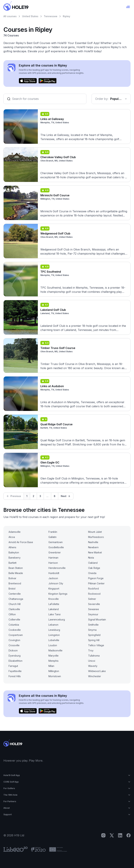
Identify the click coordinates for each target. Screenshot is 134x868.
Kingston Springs (58, 594)
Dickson (13, 650)
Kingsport (54, 589)
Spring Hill (94, 640)
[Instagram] (103, 835)
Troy (91, 650)
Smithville (93, 625)
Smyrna (92, 630)
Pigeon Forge (96, 578)
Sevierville (94, 604)
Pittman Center (96, 583)
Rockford (93, 589)
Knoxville (54, 599)
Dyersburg (15, 656)
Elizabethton (15, 661)
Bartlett (12, 563)
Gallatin (52, 537)
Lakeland (54, 609)
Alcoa (12, 537)
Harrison (53, 563)
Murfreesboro (96, 537)
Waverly (93, 666)
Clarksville (14, 609)
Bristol (12, 589)
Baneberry (15, 558)
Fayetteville (15, 671)
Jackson (53, 578)
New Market (95, 552)
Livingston (54, 635)
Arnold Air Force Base (21, 542)
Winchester (95, 676)
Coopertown (16, 635)
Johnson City (56, 583)
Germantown (56, 542)
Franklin (53, 532)
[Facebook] (129, 835)
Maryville (53, 656)
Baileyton (14, 552)
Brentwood (15, 583)
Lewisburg (54, 630)
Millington (54, 671)
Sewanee (94, 609)
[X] (112, 835)
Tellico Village (96, 645)
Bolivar (12, 578)
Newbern (93, 547)
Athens (12, 547)
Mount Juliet (95, 532)
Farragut (13, 666)
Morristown (55, 676)
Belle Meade (16, 573)
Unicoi (92, 661)
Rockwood (94, 594)
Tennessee (51, 16)
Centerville (15, 594)
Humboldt (54, 573)
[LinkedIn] (120, 835)
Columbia (14, 625)
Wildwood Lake (97, 671)
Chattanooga (16, 599)
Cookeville (15, 630)
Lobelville (54, 640)
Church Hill (15, 604)
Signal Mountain (97, 619)
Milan (51, 666)
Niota (91, 558)
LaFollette (54, 604)
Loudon (53, 645)
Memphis (53, 661)
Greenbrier (55, 552)
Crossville (14, 645)
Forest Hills (15, 676)
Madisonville (55, 650)
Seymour (93, 614)
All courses (10, 16)
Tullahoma (94, 656)
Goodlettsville (56, 547)
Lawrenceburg (57, 619)
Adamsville (15, 532)
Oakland (93, 563)
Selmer (92, 599)
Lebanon (53, 625)
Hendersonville (57, 568)
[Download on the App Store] (28, 81)
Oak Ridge (94, 568)
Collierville (14, 619)
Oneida (92, 573)
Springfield (94, 635)
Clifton (12, 614)
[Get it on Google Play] (47, 81)
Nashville (93, 542)
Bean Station (16, 568)
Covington (14, 640)
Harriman (53, 558)
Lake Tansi (55, 614)
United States (30, 16)
